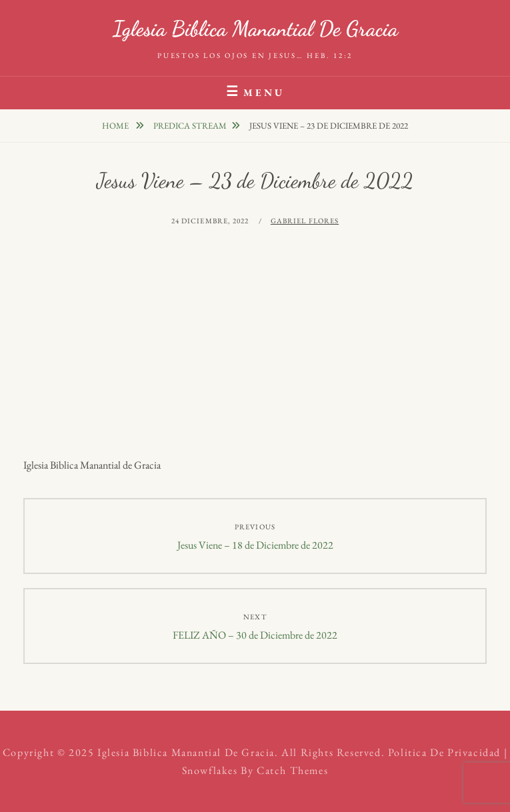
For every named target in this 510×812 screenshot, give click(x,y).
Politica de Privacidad (444, 752)
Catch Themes (292, 770)
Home (116, 126)
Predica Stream (190, 126)
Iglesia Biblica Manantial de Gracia (255, 29)
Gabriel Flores (305, 221)
